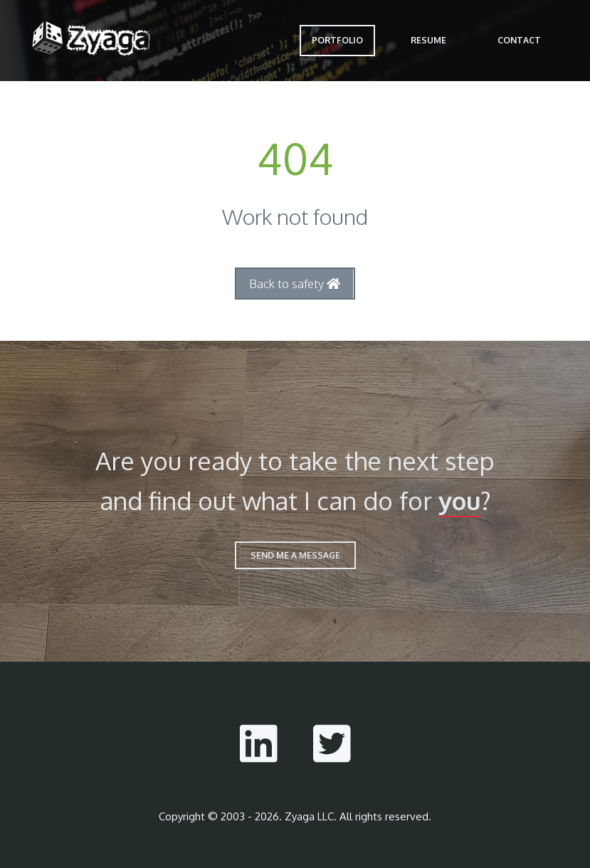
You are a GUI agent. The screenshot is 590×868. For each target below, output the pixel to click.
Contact (519, 40)
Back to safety (295, 284)
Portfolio (337, 40)
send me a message (295, 555)
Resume (428, 40)
